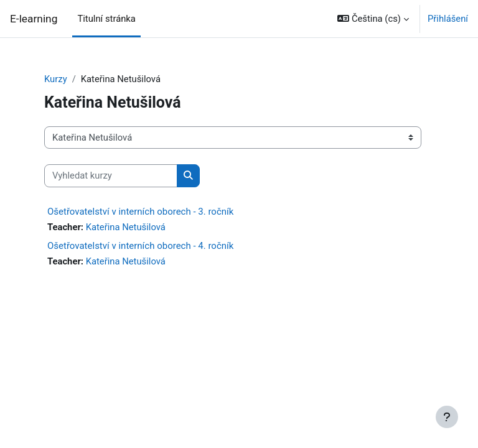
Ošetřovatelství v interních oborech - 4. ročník (140, 246)
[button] (373, 19)
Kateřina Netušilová (126, 227)
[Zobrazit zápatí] (447, 417)
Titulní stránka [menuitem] (106, 19)
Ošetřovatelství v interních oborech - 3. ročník (140, 212)
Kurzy (56, 79)
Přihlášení (448, 19)
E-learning (34, 19)
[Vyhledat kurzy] (111, 175)
